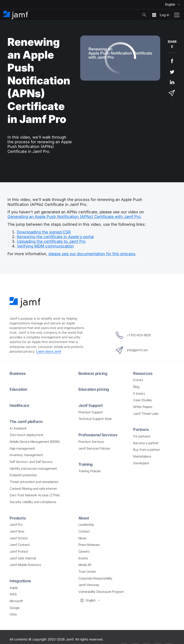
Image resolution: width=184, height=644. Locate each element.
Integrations (21, 580)
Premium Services (91, 441)
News (82, 537)
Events (138, 380)
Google (14, 607)
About (84, 517)
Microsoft (16, 600)
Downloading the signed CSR (44, 232)
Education (19, 389)
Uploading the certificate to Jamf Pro (51, 241)
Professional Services (98, 434)
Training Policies (90, 470)
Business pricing (93, 373)
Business (18, 373)
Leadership (86, 524)
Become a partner (146, 443)
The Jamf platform (26, 421)
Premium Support (91, 411)
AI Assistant (18, 428)
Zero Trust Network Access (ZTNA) (35, 494)
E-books (139, 393)
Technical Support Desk (95, 418)
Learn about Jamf (49, 351)
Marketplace (142, 456)
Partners (141, 429)
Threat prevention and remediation (34, 481)
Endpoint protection (23, 474)
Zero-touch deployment (26, 434)
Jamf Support (91, 405)
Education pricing (94, 389)
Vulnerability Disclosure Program (101, 591)
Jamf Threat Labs (146, 413)
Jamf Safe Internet (23, 557)
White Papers (143, 407)
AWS (13, 593)
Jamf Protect (19, 551)
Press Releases (89, 544)
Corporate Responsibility (95, 577)
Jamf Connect (20, 544)
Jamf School (18, 537)
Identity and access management (33, 468)
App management (22, 448)
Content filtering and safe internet (33, 488)
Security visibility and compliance (33, 501)
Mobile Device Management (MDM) (35, 441)
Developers (141, 463)
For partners (142, 436)
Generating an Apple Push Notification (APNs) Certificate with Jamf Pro (74, 217)
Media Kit (85, 564)
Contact (84, 531)
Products (18, 517)
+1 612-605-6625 (133, 335)
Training (86, 464)
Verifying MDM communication (45, 246)
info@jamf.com (131, 350)
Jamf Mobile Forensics (25, 564)
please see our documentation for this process (92, 254)
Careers (84, 551)
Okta (13, 613)
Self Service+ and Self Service (31, 461)
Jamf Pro (16, 524)
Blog (136, 386)
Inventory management (26, 454)
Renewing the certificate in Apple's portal (55, 237)
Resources (143, 373)
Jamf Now (17, 531)
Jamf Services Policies (94, 448)
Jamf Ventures (89, 584)
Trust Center (87, 571)
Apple (14, 587)
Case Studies (142, 400)
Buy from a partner (146, 449)
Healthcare (20, 405)
